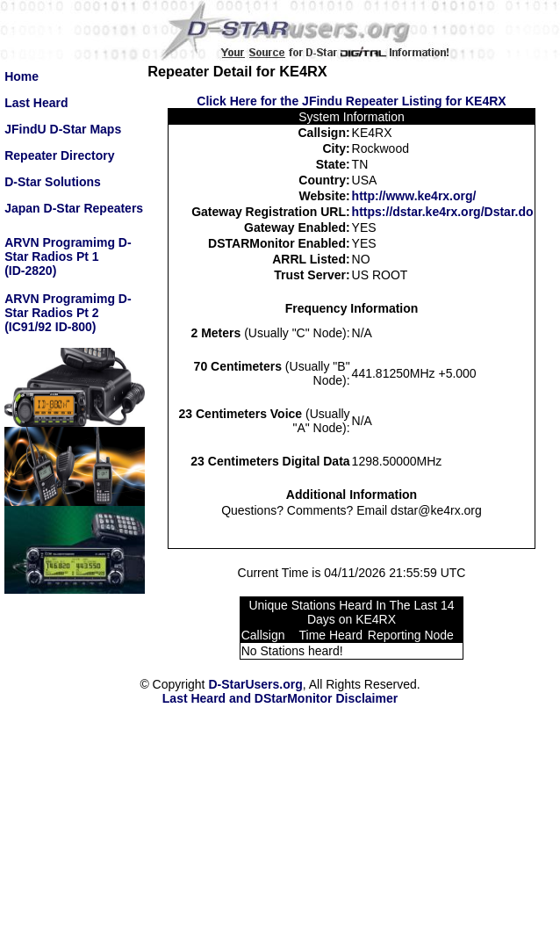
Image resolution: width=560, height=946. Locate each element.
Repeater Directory (59, 155)
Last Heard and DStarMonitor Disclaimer (280, 698)
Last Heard (36, 103)
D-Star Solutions (53, 182)
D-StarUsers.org (255, 684)
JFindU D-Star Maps (63, 129)
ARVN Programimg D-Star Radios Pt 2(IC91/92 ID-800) (68, 313)
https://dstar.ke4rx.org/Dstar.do (443, 212)
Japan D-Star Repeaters (74, 208)
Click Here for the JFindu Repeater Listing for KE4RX (351, 101)
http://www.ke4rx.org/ (414, 196)
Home (22, 76)
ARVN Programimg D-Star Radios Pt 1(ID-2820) (68, 256)
